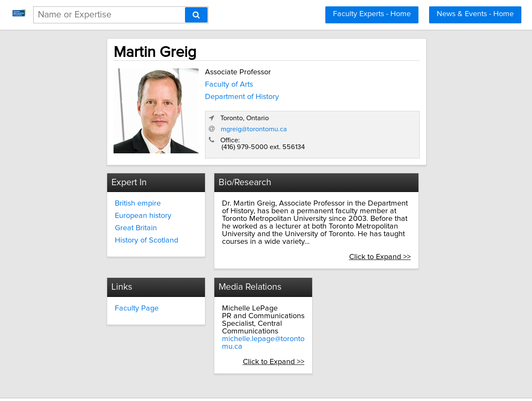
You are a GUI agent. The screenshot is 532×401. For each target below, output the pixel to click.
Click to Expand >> (413, 239)
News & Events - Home (475, 14)
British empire (111, 193)
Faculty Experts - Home (372, 14)
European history (116, 205)
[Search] (196, 15)
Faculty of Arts (197, 82)
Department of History (210, 94)
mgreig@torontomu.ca (361, 119)
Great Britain (109, 217)
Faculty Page (110, 289)
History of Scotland (120, 230)
